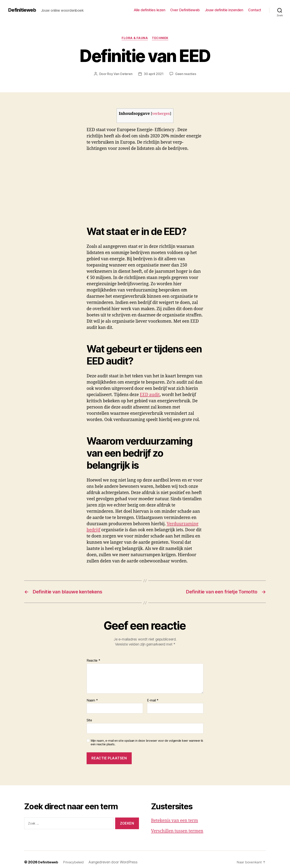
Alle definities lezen (150, 10)
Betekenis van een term (175, 821)
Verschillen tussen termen (177, 831)
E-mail (153, 700)
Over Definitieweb (185, 10)
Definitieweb (22, 10)
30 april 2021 (154, 74)
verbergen (161, 114)
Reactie (93, 661)
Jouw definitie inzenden (224, 10)
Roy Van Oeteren (120, 74)
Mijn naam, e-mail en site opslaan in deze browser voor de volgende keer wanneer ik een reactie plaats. (147, 743)
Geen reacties (186, 74)
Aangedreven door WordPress (116, 862)
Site (89, 720)
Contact (255, 10)
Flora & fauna (135, 38)
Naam (92, 700)
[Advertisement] (58, 185)
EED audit (150, 395)
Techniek (160, 38)
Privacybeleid (76, 862)
